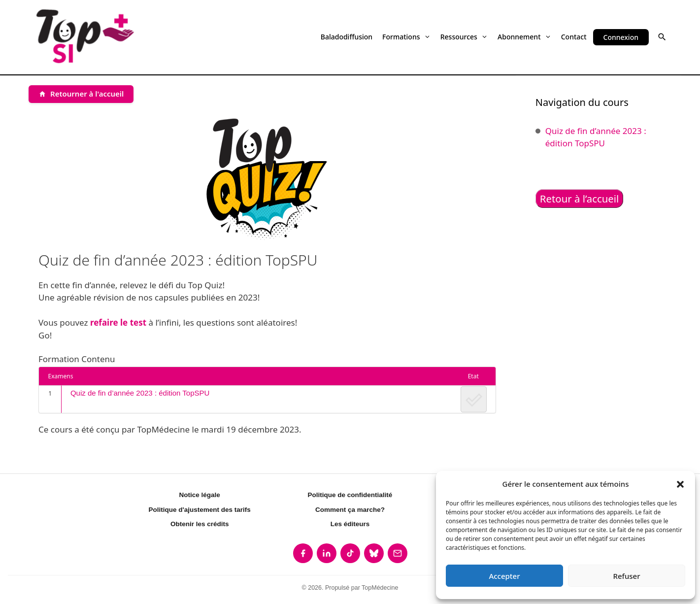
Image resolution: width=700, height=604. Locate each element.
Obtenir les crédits (200, 524)
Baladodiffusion (347, 37)
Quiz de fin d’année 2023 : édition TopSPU (140, 393)
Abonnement (524, 37)
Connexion (621, 37)
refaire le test (118, 322)
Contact (574, 37)
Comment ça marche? (350, 510)
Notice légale (200, 495)
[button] (680, 484)
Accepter (504, 576)
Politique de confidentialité (350, 495)
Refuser (626, 576)
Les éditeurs (350, 524)
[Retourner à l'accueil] (81, 94)
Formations (406, 37)
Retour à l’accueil (580, 199)
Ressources (464, 37)
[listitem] (303, 553)
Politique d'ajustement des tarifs (200, 510)
